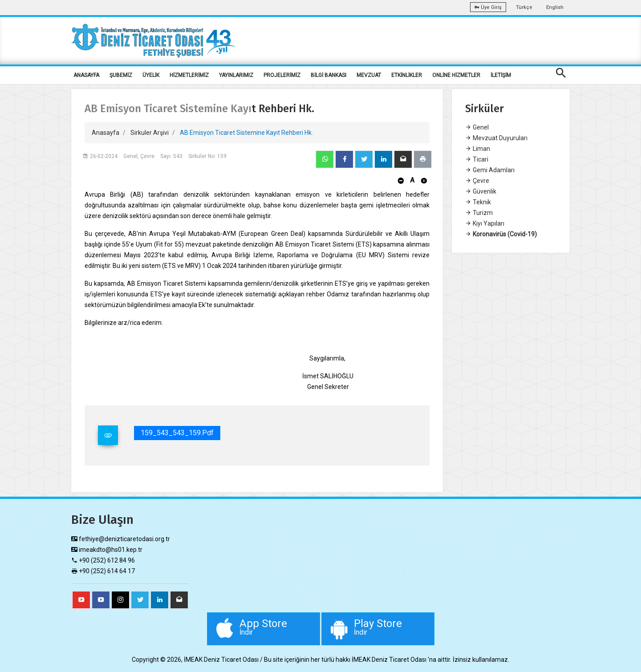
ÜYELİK (151, 75)
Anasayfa (105, 133)
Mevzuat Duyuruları (496, 138)
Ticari (477, 159)
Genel (477, 127)
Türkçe (524, 7)
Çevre (477, 181)
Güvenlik (481, 191)
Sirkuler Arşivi (150, 133)
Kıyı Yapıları (485, 223)
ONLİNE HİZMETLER (456, 75)
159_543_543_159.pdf (177, 433)
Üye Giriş (488, 7)
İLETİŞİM (501, 75)
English (555, 7)
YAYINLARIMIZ (236, 75)
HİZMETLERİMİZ (189, 75)
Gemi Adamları (490, 170)
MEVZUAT (369, 75)
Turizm (479, 213)
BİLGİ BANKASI (329, 75)
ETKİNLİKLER (407, 75)
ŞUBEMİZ (121, 75)
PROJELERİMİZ (282, 75)
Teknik (478, 202)
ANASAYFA (86, 75)
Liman (478, 149)
